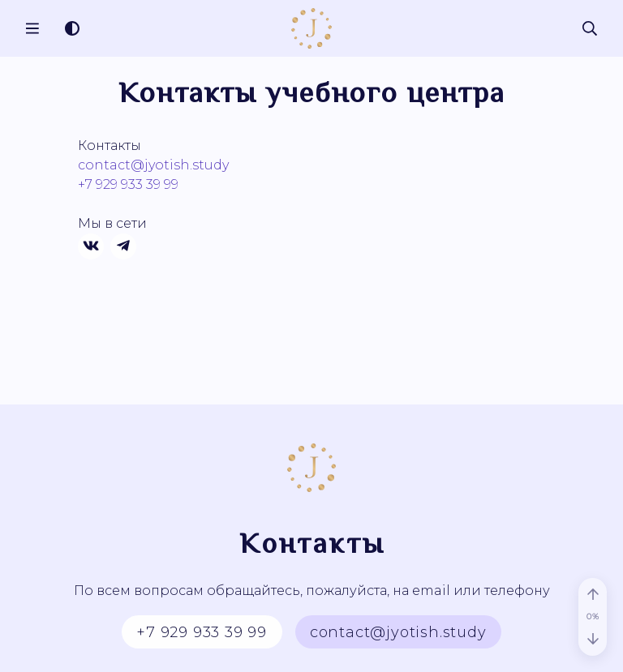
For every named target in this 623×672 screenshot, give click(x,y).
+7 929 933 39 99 (128, 184)
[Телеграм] (123, 246)
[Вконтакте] (91, 246)
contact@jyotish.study (153, 165)
